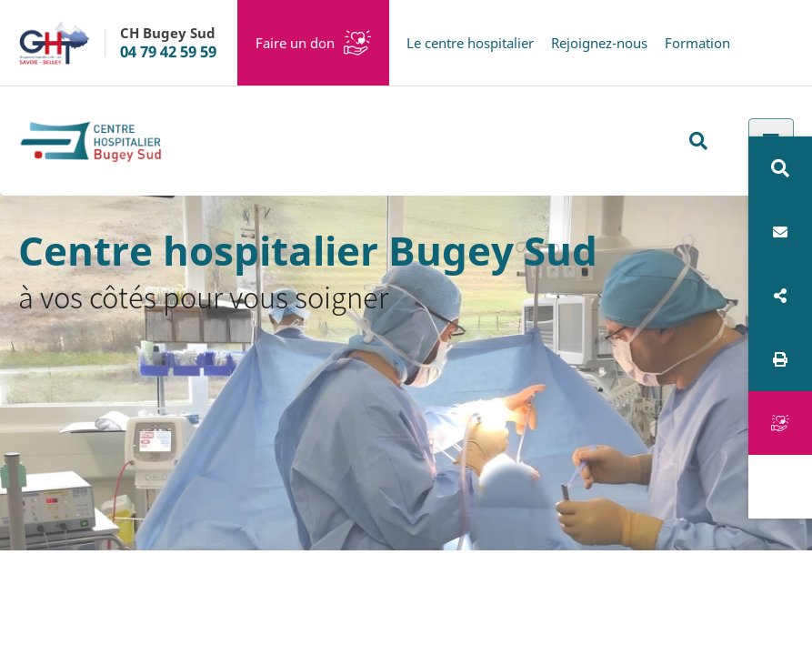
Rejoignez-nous (599, 43)
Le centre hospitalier (470, 43)
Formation (697, 43)
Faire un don (295, 43)
